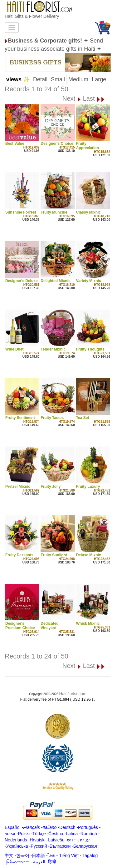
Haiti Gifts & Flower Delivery (32, 16)
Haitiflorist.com (73, 694)
